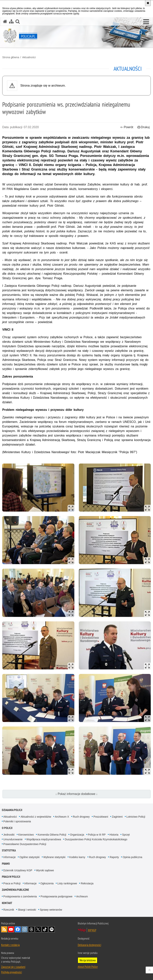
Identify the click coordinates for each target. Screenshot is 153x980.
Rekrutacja (87, 883)
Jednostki (9, 835)
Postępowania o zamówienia (20, 896)
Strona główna (11, 57)
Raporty (114, 857)
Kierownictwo (26, 835)
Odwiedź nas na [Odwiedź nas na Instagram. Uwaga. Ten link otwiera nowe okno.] (25, 929)
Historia (114, 835)
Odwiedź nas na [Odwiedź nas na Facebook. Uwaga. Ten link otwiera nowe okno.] (18, 929)
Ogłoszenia (47, 883)
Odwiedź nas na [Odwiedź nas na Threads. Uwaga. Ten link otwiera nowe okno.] (31, 929)
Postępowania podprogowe (57, 896)
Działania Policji (12, 810)
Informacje (10, 857)
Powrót (127, 127)
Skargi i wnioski (27, 910)
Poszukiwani (101, 817)
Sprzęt (126, 835)
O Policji (7, 828)
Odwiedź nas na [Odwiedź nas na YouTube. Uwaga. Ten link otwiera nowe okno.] (11, 929)
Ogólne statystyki (30, 857)
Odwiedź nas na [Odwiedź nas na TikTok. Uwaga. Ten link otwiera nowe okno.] (45, 929)
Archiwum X (62, 817)
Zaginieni (117, 817)
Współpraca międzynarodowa (44, 839)
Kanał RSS (4, 929)
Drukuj (143, 127)
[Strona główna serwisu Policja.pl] (5, 21)
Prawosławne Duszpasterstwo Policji (25, 844)
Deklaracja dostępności (89, 945)
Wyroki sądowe (45, 870)
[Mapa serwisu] (11, 21)
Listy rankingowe (67, 883)
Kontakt (7, 903)
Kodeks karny (77, 857)
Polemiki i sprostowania (17, 821)
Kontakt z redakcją (10, 945)
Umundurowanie (13, 839)
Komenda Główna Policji (52, 835)
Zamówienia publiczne (15, 890)
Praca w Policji (11, 877)
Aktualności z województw (36, 817)
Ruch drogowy (81, 817)
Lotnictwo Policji (136, 817)
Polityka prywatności (12, 972)
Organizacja (77, 835)
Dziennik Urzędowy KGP (18, 870)
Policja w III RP (97, 835)
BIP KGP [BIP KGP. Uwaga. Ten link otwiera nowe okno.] (92, 930)
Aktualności (29, 57)
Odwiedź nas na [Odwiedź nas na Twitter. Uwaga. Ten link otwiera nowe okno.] (38, 929)
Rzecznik (9, 910)
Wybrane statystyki (54, 857)
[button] (146, 22)
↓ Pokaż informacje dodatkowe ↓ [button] (77, 794)
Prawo (6, 864)
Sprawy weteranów (51, 910)
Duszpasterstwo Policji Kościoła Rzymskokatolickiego (96, 839)
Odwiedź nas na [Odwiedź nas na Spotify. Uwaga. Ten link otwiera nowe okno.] (52, 929)
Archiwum (82, 896)
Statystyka (9, 850)
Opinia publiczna (132, 857)
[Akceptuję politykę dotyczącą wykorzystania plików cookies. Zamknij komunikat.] (148, 3)
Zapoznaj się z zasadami (13, 967)
